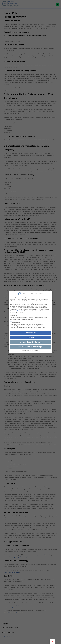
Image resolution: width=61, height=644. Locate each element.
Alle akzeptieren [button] (30, 331)
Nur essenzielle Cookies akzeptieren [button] (30, 341)
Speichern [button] (30, 336)
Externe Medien (16, 321)
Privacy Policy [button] (31, 350)
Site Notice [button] (37, 350)
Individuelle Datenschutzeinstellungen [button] (30, 345)
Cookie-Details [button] (25, 350)
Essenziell (14, 314)
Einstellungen (47, 310)
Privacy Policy (20, 310)
